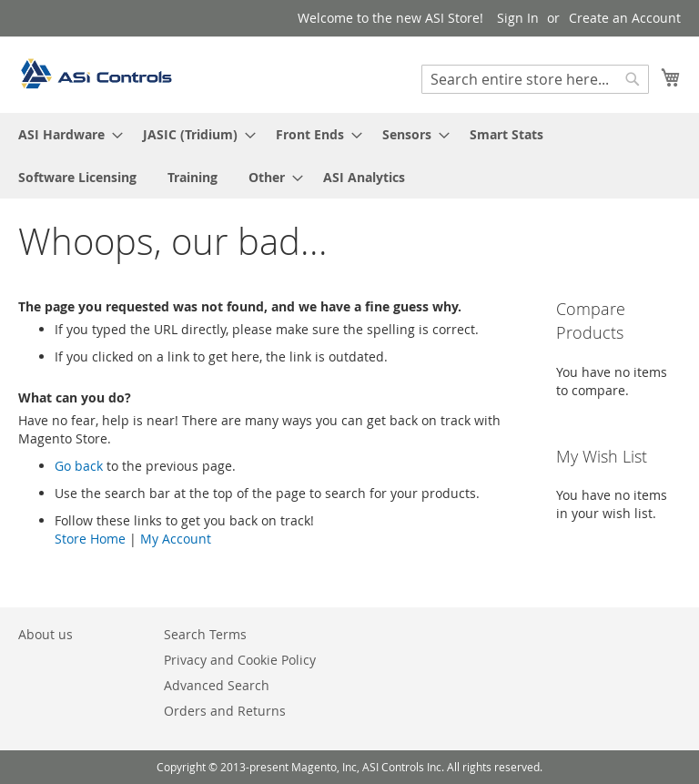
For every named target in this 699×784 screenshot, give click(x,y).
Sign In (518, 18)
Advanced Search (217, 685)
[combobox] (535, 79)
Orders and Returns (225, 711)
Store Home (90, 539)
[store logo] (96, 74)
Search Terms (205, 634)
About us (46, 634)
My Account (176, 539)
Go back (79, 466)
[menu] (349, 156)
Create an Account (625, 18)
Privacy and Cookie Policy (240, 660)
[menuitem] (65, 134)
